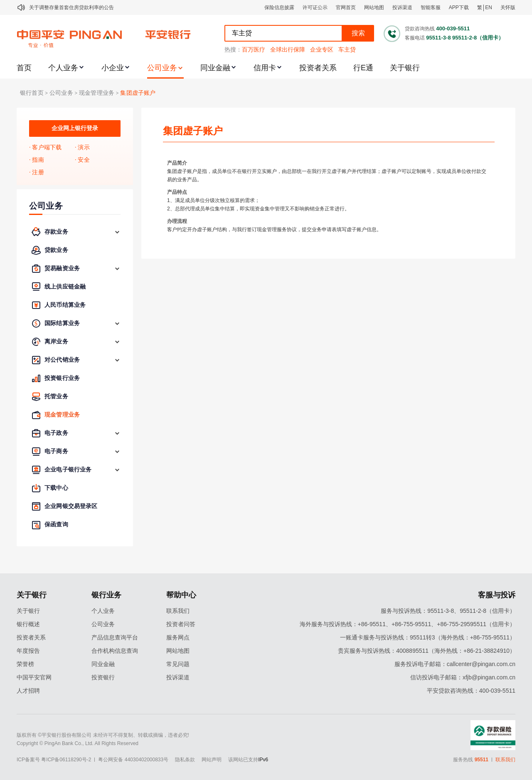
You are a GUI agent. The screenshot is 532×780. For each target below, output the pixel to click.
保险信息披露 (279, 7)
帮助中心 (181, 595)
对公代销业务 (62, 360)
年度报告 (28, 651)
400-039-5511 (453, 28)
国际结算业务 (62, 323)
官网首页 (346, 7)
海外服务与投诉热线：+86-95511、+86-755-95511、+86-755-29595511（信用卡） (408, 624)
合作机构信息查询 (115, 651)
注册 (38, 172)
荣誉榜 (25, 664)
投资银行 (103, 677)
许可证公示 (315, 7)
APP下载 (459, 7)
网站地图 (374, 7)
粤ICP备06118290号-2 (66, 760)
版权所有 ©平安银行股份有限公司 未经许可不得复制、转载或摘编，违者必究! (103, 735)
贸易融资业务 (62, 268)
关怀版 (508, 7)
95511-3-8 (438, 38)
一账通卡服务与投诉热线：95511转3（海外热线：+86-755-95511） (428, 637)
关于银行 (405, 68)
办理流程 (177, 221)
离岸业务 (56, 342)
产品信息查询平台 (115, 637)
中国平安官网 (34, 677)
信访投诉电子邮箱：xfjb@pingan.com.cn (463, 677)
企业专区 (322, 49)
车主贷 (347, 49)
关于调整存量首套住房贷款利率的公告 (71, 7)
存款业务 (56, 232)
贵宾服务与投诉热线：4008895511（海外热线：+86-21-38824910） (427, 651)
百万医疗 (254, 49)
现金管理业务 (97, 93)
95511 (482, 760)
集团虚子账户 (138, 93)
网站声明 (212, 760)
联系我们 (178, 611)
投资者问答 (181, 624)
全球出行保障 (288, 49)
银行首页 (32, 93)
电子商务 (56, 451)
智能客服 (431, 7)
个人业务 (63, 68)
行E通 (363, 68)
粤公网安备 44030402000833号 (133, 760)
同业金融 (215, 68)
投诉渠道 (402, 7)
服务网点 (178, 637)
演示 (84, 147)
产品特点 (177, 192)
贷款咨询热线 (420, 29)
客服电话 (415, 38)
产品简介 (177, 163)
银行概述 (28, 624)
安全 (84, 160)
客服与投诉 (497, 595)
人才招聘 (28, 691)
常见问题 (178, 664)
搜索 (358, 33)
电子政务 (56, 433)
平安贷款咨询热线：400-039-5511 (471, 691)
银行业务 (106, 595)
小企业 (113, 68)
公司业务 (162, 68)
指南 (38, 160)
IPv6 (263, 760)
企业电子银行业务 (68, 470)
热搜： (233, 49)
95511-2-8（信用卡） (478, 38)
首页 (24, 68)
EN (489, 7)
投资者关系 (318, 68)
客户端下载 (47, 147)
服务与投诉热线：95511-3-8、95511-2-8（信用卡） (448, 611)
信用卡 (265, 68)
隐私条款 (185, 760)
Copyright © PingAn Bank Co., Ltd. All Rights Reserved (78, 743)
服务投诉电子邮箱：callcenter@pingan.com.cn (455, 664)
